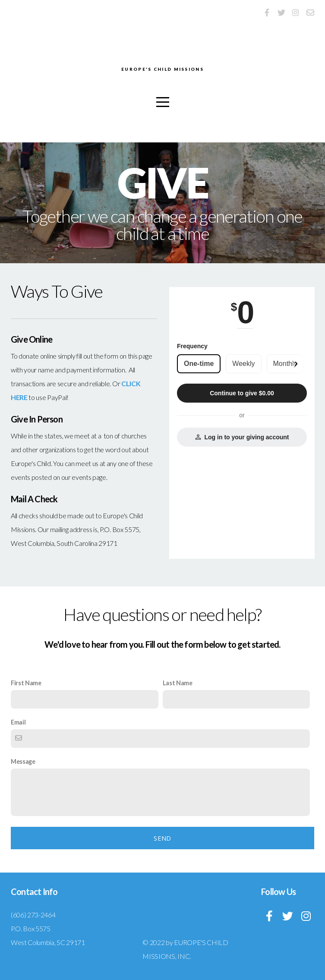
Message (23, 761)
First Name (26, 683)
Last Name (178, 683)
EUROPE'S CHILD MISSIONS (162, 70)
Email (18, 722)
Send (162, 838)
